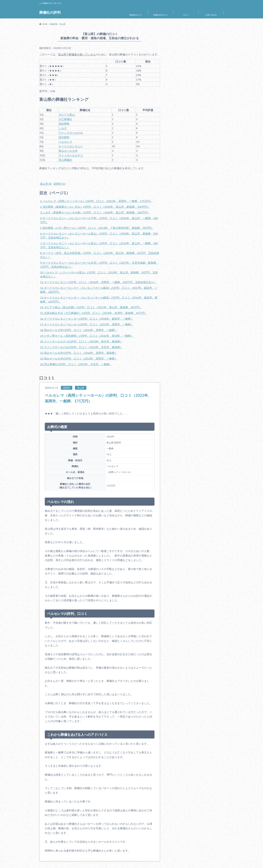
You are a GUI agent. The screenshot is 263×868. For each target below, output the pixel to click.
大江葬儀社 (65, 119)
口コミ (186, 15)
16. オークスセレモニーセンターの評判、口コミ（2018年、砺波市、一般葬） (87, 319)
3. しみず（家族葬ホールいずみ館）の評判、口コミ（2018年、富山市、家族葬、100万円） (95, 212)
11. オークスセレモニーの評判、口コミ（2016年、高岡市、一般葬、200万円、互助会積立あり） (98, 282)
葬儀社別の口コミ (161, 15)
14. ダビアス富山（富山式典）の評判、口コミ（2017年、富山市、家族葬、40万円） (91, 307)
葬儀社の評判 (50, 12)
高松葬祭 (64, 124)
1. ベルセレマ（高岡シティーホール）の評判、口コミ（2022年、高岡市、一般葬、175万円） (96, 201)
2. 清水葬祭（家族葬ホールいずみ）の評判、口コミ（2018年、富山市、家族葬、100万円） (95, 207)
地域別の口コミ (136, 15)
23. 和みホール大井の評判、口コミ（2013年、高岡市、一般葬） (79, 358)
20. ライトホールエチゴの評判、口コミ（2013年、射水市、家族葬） (81, 341)
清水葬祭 (64, 137)
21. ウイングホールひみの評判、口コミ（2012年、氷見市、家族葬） (81, 347)
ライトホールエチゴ (71, 155)
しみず (63, 128)
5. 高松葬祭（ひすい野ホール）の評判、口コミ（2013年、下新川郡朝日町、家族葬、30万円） (97, 228)
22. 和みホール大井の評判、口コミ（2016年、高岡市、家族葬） (79, 353)
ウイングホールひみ (71, 133)
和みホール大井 (68, 151)
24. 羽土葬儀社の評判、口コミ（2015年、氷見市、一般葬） (76, 364)
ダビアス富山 (67, 115)
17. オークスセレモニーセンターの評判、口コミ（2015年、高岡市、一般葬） (87, 324)
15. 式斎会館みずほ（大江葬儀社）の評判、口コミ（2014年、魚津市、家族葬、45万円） (94, 313)
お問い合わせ (211, 15)
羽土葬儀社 (65, 160)
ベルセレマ (65, 142)
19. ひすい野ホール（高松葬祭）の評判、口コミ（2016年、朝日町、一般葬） (87, 336)
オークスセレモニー (71, 146)
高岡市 (59, 184)
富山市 (46, 184)
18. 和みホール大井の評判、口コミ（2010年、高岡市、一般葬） (79, 330)
